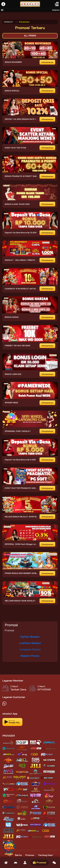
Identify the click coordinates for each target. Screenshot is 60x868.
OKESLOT (9, 22)
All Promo (30, 36)
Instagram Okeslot (30, 649)
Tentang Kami (45, 855)
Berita (18, 855)
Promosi (30, 855)
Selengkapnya (47, 62)
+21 (9, 855)
